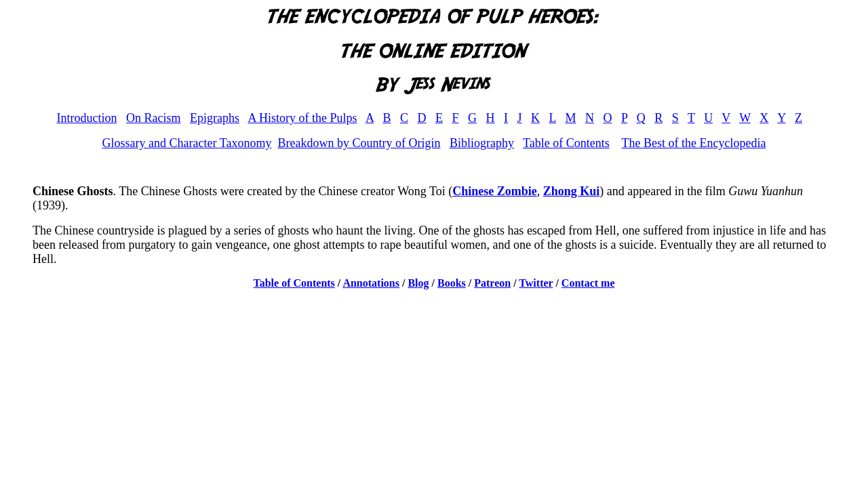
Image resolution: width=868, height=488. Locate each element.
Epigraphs (215, 118)
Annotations (371, 283)
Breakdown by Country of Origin (359, 143)
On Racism (154, 118)
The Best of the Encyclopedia (693, 143)
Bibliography (482, 143)
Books (452, 283)
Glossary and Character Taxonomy (187, 143)
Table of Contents (566, 143)
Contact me (588, 283)
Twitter (536, 283)
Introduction (86, 118)
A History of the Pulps (302, 118)
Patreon (492, 283)
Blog (418, 283)
